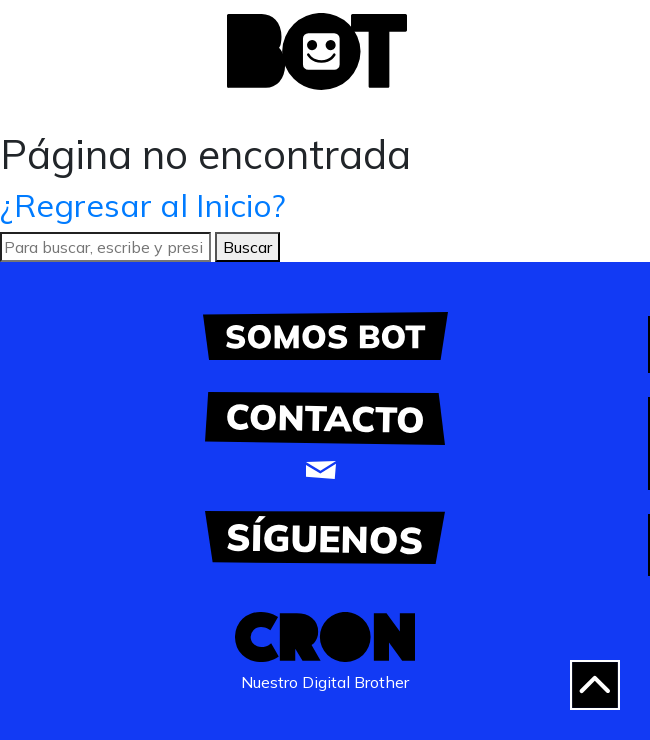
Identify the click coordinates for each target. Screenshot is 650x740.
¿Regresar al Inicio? (143, 205)
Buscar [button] (247, 247)
